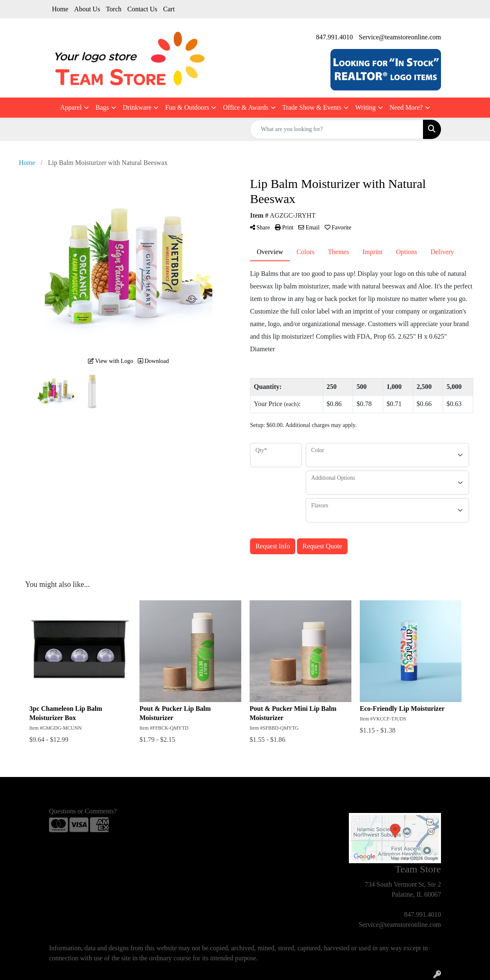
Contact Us (142, 9)
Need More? (406, 107)
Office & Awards (245, 107)
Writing (365, 107)
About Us (87, 9)
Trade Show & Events (312, 107)
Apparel (71, 107)
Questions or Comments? (83, 811)
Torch (114, 9)
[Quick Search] (337, 129)
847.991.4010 (335, 37)
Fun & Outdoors (187, 107)
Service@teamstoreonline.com (400, 37)
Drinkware (137, 107)
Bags (102, 107)
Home (60, 9)
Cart (169, 9)
